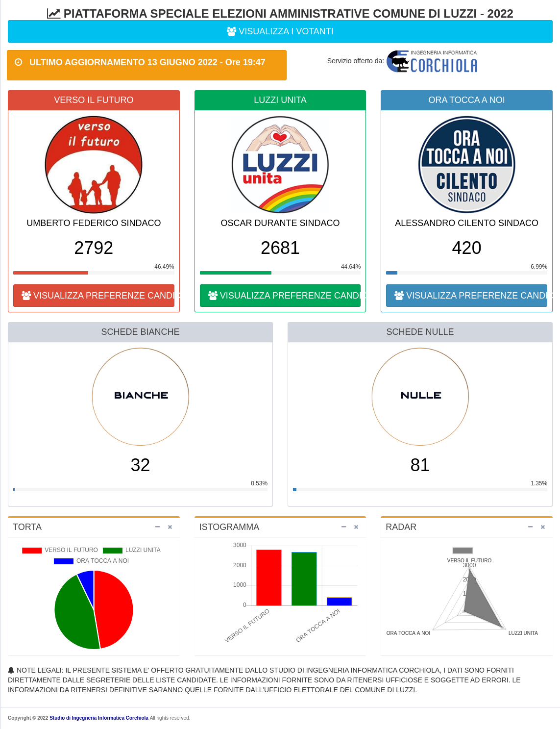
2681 (280, 248)
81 (420, 465)
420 (467, 248)
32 (140, 465)
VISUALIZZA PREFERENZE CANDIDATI (98, 296)
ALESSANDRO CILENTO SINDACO (467, 223)
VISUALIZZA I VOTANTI (280, 31)
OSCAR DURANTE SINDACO (280, 223)
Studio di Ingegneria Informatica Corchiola (99, 718)
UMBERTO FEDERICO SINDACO (94, 223)
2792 (94, 248)
